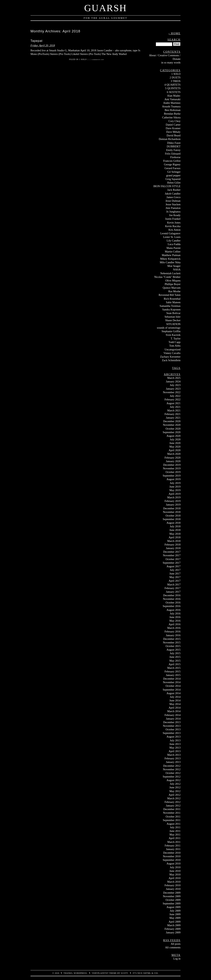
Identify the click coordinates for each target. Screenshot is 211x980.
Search (174, 40)
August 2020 (173, 436)
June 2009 (175, 914)
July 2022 (175, 396)
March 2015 (174, 668)
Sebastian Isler (173, 317)
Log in (177, 959)
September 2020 (172, 432)
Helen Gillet (174, 183)
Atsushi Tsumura (171, 106)
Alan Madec (174, 96)
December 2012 (172, 766)
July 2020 (175, 439)
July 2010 (175, 867)
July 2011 (175, 827)
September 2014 (172, 690)
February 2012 (173, 802)
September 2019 (172, 476)
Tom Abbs (175, 346)
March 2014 (174, 711)
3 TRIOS (176, 81)
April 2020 (175, 450)
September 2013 (172, 733)
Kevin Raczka (173, 226)
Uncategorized (173, 349)
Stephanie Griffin (171, 331)
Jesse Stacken (173, 204)
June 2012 (175, 787)
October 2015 (173, 646)
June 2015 (175, 657)
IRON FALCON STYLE (167, 186)
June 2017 (175, 574)
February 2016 (173, 631)
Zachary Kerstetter (170, 357)
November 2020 (172, 425)
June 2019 (175, 487)
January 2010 (173, 889)
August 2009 (173, 907)
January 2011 (173, 849)
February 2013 (173, 758)
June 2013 (175, 744)
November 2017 (172, 555)
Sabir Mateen (173, 302)
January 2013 (173, 762)
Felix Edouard (173, 154)
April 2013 (175, 751)
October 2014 (173, 686)
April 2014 (175, 708)
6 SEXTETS (174, 92)
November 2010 (172, 856)
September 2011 (172, 820)
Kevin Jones (174, 223)
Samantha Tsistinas (170, 306)
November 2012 (172, 769)
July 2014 (175, 697)
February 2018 (173, 545)
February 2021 (173, 414)
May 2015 (175, 661)
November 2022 (172, 392)
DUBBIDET (174, 146)
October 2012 (173, 773)
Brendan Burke (172, 114)
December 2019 (172, 465)
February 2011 (173, 846)
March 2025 (174, 378)
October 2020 (173, 429)
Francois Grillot (172, 161)
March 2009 (174, 925)
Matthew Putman (171, 255)
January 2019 (173, 505)
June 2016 (175, 617)
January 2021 (173, 418)
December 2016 (172, 595)
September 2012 (172, 777)
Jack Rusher (174, 190)
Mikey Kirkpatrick (170, 259)
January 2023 (173, 389)
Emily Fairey (173, 150)
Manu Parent (173, 248)
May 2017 (175, 577)
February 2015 (173, 671)
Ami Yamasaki (172, 99)
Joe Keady (175, 215)
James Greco (173, 197)
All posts (176, 944)
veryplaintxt (100, 973)
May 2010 (175, 874)
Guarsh (105, 8)
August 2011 (174, 824)
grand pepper (173, 175)
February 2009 (173, 929)
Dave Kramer (173, 128)
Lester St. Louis (172, 237)
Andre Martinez (172, 103)
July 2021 (175, 407)
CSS (156, 973)
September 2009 (172, 903)
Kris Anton (174, 230)
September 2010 (172, 860)
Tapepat (36, 41)
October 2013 (173, 729)
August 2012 (173, 780)
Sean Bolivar (173, 313)
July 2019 (175, 483)
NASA (177, 270)
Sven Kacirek (173, 335)
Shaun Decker (173, 320)
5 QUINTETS (173, 88)
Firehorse (175, 157)
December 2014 (172, 679)
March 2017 (174, 585)
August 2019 (173, 479)
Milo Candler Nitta (170, 262)
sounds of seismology (169, 328)
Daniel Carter (173, 125)
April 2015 (175, 664)
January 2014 (173, 719)
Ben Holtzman (173, 110)
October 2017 (173, 559)
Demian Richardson (170, 139)
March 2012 (174, 798)
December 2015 (172, 639)
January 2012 (173, 806)
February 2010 (173, 885)
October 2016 (173, 603)
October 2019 (173, 472)
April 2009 (175, 922)
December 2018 (172, 508)
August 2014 (173, 693)
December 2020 (172, 421)
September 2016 (172, 606)
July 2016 (175, 613)
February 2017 (173, 588)
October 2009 (173, 900)
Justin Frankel (173, 219)
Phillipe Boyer (173, 284)
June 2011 (175, 831)
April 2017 (175, 581)
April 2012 (175, 795)
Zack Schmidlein (171, 360)
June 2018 (175, 530)
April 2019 (175, 494)
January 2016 (173, 635)
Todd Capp (175, 342)
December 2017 (172, 552)
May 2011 (175, 835)
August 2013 (173, 737)
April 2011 (175, 838)
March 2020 (174, 454)
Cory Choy (174, 121)
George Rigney (172, 164)
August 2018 (173, 523)
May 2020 (175, 447)
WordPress (80, 973)
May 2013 (175, 748)
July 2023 (175, 385)
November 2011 (172, 813)
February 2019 (173, 501)
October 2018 (173, 516)
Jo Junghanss (173, 212)
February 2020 (173, 458)
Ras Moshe (174, 291)
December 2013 (172, 722)
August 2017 (173, 566)
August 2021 (173, 403)
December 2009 (172, 893)
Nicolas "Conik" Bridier (167, 277)
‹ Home (175, 33)
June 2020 (175, 443)
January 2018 (173, 548)
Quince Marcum (172, 288)
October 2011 (173, 817)
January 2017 (173, 592)
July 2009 (175, 911)
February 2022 (173, 399)
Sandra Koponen (171, 309)
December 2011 (172, 809)
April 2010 (175, 878)
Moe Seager (174, 266)
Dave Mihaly (173, 132)
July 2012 (175, 784)
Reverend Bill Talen (170, 295)
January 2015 (173, 675)
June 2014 (175, 700)
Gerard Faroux (173, 168)
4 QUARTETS (172, 85)
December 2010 (172, 853)
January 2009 (173, 932)
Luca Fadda (174, 244)
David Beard (174, 135)
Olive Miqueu (173, 281)
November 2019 (172, 468)
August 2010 (173, 864)
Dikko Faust (174, 143)
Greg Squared (173, 179)
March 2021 (174, 410)
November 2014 (172, 682)
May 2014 (175, 704)
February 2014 (173, 715)
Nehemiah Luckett (170, 273)
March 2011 (174, 842)
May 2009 (175, 918)
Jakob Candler (173, 194)
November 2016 (172, 599)
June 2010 (175, 871)
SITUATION (173, 324)
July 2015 (175, 653)
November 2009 (172, 896)
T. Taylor (176, 338)
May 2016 (175, 621)
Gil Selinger (174, 172)
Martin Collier (173, 252)
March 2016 (174, 628)
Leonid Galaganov (170, 233)
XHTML (147, 973)
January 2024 (173, 381)
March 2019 (174, 497)
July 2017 (175, 570)
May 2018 (175, 534)
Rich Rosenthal (172, 299)
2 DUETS (175, 77)
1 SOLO (83, 59)
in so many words (171, 63)
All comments (173, 947)
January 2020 (173, 461)
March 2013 (174, 755)
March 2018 (174, 541)
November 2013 (172, 726)
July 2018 (175, 526)
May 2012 (175, 791)
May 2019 (175, 490)
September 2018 (172, 519)
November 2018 (172, 512)
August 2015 (173, 650)
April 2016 (175, 624)
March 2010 (174, 882)
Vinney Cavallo (172, 353)
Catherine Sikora (171, 117)
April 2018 (175, 537)
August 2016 (173, 610)
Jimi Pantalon (173, 208)
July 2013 (175, 740)
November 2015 (172, 642)
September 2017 (172, 563)
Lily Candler (174, 241)
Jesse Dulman (173, 201)
